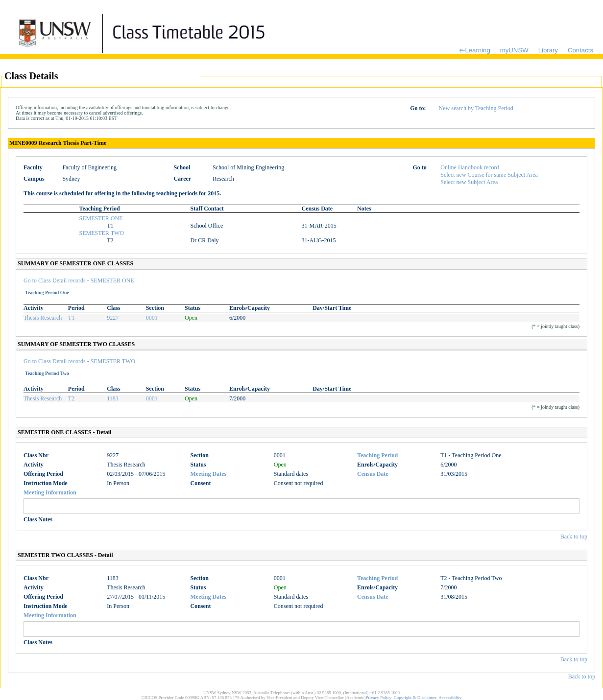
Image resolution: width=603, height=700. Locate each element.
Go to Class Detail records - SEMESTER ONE (79, 280)
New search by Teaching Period (476, 108)
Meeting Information (50, 492)
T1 (71, 318)
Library (548, 50)
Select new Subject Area (469, 182)
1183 (113, 398)
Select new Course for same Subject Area (489, 175)
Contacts (580, 50)
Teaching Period (377, 455)
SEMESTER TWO (102, 233)
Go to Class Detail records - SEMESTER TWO (79, 361)
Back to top (574, 537)
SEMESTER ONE (101, 218)
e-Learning (475, 50)
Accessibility (450, 698)
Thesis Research (43, 318)
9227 (113, 318)
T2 (71, 398)
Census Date (373, 474)
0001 (152, 318)
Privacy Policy (379, 698)
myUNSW (514, 50)
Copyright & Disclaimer (415, 698)
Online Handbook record (470, 167)
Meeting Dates (209, 474)
